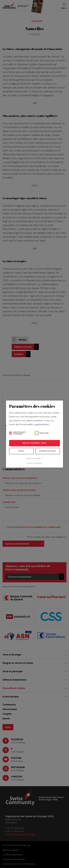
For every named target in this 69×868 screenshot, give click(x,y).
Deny (21, 451)
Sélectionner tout (35, 443)
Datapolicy (38, 463)
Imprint (29, 463)
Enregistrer (48, 451)
